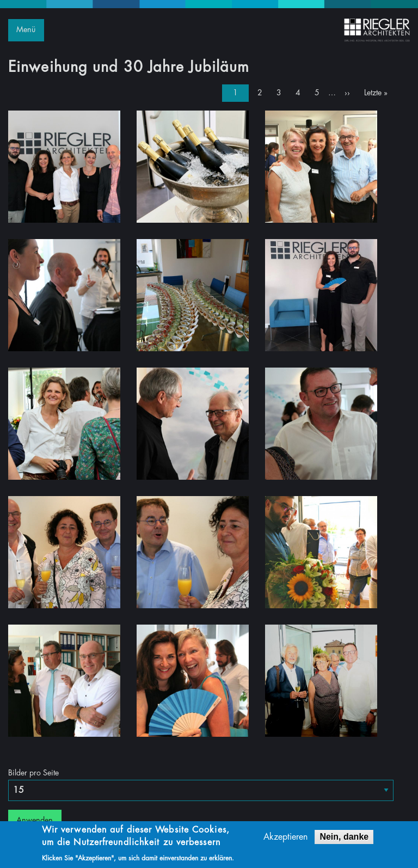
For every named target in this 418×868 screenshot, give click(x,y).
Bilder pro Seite (33, 773)
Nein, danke (344, 838)
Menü (26, 30)
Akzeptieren (285, 839)
